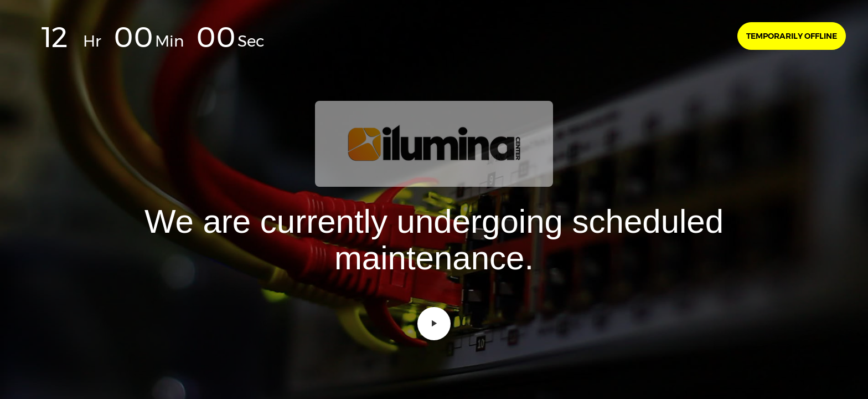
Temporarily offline (792, 36)
